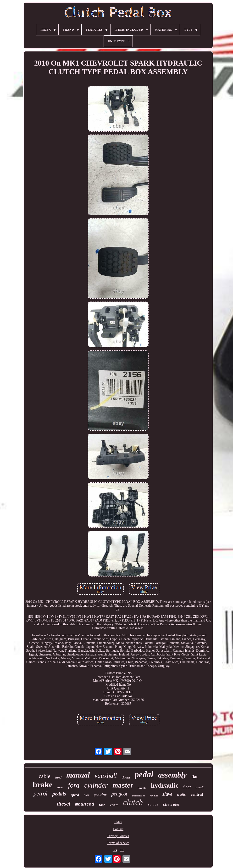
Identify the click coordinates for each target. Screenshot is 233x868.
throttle (142, 788)
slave (167, 794)
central (197, 794)
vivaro (114, 805)
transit (200, 787)
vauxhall (106, 776)
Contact (118, 829)
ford (74, 785)
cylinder (96, 785)
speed (75, 795)
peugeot (119, 794)
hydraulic (165, 785)
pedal (144, 775)
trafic (181, 794)
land (58, 777)
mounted (85, 804)
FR (122, 850)
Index (118, 822)
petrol (41, 793)
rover (60, 787)
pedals (59, 794)
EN (115, 850)
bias (86, 795)
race (102, 805)
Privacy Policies (118, 836)
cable (45, 776)
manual (78, 775)
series (153, 804)
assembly (172, 775)
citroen (126, 778)
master (123, 785)
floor (187, 787)
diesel (64, 804)
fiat (194, 777)
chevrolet (171, 804)
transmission (139, 796)
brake (43, 785)
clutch (133, 802)
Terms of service (118, 843)
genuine (100, 795)
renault (154, 795)
